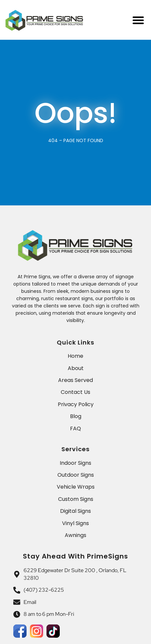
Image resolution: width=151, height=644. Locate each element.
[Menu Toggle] (138, 20)
